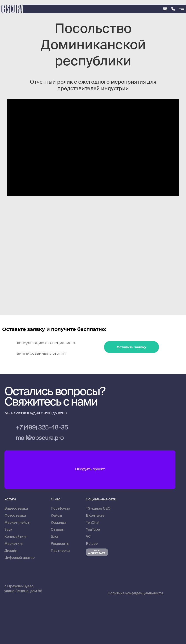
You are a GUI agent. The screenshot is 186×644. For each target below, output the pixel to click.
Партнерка (60, 551)
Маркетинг (14, 544)
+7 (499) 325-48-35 (42, 428)
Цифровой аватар (20, 558)
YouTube (93, 530)
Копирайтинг (16, 537)
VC (88, 537)
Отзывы (58, 530)
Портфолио (60, 509)
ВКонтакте (95, 516)
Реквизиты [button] (60, 544)
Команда (58, 523)
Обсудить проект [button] (90, 469)
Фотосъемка (15, 516)
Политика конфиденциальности (135, 593)
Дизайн (11, 551)
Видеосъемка (16, 509)
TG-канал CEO (98, 509)
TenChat (93, 523)
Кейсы (56, 516)
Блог (55, 537)
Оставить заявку (132, 347)
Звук (8, 530)
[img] (173, 9)
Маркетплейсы (17, 523)
